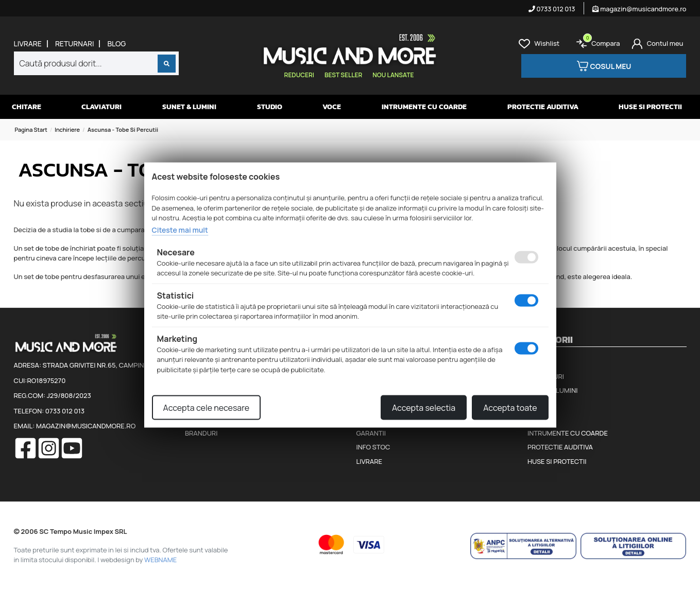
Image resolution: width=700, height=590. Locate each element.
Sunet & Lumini (189, 107)
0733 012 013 (552, 9)
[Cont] (658, 44)
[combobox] (96, 63)
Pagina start (31, 129)
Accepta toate (510, 408)
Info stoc (373, 447)
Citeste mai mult (180, 229)
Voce (332, 107)
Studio (270, 107)
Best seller (343, 75)
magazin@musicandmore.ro (639, 9)
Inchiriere (67, 129)
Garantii (371, 433)
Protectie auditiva (543, 107)
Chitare (27, 107)
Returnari (75, 44)
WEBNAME (160, 560)
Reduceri (299, 75)
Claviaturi (101, 107)
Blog (116, 44)
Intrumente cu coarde (424, 107)
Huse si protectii (650, 107)
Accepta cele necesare (207, 408)
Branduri (201, 433)
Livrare (28, 44)
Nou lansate (393, 75)
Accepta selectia (424, 408)
